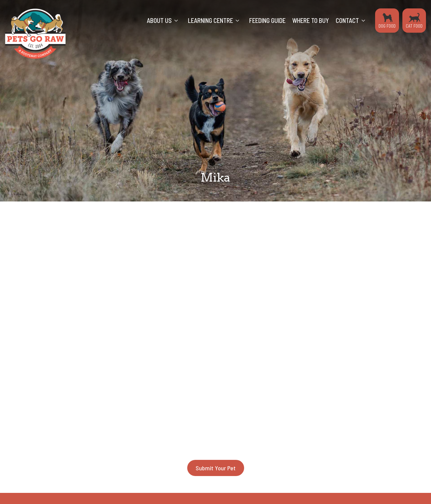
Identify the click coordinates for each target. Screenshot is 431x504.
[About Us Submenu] (178, 21)
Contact (347, 20)
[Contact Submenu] (365, 21)
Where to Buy (311, 20)
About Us (159, 20)
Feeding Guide (267, 20)
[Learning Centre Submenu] (239, 21)
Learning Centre (210, 20)
